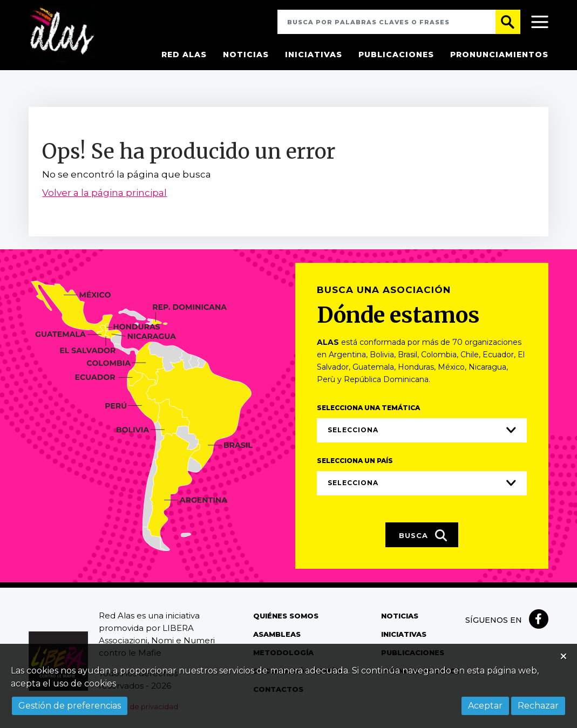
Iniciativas (314, 55)
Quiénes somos (286, 617)
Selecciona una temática (368, 409)
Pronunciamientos (499, 55)
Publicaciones (396, 55)
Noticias (246, 55)
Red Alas (184, 55)
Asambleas (277, 636)
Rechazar (538, 706)
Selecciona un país (355, 462)
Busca (423, 536)
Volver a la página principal (104, 194)
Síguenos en (494, 622)
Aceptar (485, 706)
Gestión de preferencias (70, 706)
